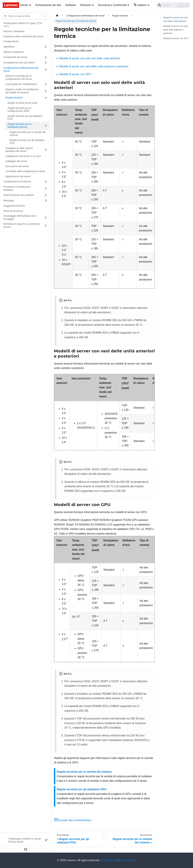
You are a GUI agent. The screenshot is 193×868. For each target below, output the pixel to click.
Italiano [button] (140, 5)
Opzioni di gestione (14, 52)
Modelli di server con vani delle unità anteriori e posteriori (94, 66)
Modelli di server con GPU (75, 74)
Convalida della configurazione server (25, 171)
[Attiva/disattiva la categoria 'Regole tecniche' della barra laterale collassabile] (46, 98)
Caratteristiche (11, 41)
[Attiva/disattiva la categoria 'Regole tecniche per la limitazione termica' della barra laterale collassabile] (46, 126)
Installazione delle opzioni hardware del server (19, 150)
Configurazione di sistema (17, 181)
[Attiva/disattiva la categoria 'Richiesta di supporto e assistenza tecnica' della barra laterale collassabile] (46, 226)
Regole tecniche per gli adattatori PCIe (25, 118)
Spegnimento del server (18, 176)
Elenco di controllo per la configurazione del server (19, 77)
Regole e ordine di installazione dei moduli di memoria (22, 91)
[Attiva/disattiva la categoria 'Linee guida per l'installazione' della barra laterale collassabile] (46, 84)
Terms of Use (128, 860)
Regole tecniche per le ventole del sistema (28, 134)
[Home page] (57, 16)
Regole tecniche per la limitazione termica (19, 126)
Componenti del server (15, 57)
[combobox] (9, 16)
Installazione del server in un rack (23, 156)
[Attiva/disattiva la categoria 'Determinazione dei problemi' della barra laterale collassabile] (46, 195)
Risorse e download (14, 31)
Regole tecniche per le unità (22, 103)
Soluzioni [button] (86, 5)
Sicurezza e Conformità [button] (112, 5)
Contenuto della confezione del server (23, 36)
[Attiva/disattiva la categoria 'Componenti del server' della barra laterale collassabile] (46, 57)
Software (71, 5)
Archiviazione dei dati (48, 5)
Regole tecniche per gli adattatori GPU (27, 142)
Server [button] (24, 5)
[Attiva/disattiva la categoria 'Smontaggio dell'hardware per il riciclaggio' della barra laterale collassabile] (46, 217)
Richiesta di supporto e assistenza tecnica (22, 225)
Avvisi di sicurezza (13, 211)
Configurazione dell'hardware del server (21, 69)
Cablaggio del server (16, 161)
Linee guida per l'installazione (21, 84)
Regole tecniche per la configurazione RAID (19, 110)
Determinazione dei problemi (19, 195)
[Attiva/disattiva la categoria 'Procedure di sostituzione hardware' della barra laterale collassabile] (46, 188)
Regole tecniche (14, 98)
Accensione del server (17, 166)
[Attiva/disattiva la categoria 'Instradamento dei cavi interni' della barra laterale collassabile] (46, 63)
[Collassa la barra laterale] (26, 849)
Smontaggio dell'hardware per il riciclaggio (20, 217)
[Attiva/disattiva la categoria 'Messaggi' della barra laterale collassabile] (46, 201)
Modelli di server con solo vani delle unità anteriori (90, 58)
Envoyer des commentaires (73, 820)
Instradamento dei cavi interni (19, 63)
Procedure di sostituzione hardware (17, 188)
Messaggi (9, 200)
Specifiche (9, 47)
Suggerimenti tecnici (14, 206)
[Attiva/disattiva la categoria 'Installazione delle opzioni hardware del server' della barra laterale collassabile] (46, 150)
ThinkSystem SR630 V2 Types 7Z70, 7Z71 (23, 25)
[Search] (173, 5)
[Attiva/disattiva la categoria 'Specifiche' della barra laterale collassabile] (46, 47)
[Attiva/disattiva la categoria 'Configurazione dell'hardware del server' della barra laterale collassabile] (46, 69)
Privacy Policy (109, 860)
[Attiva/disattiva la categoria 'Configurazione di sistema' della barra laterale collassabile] (46, 182)
